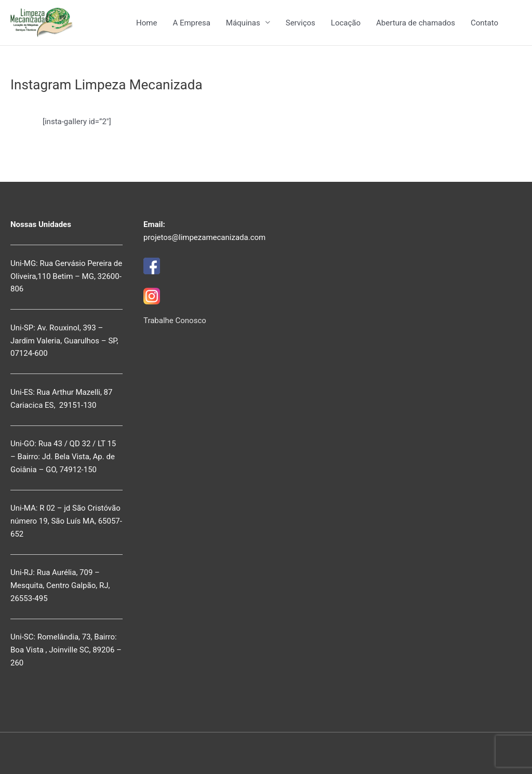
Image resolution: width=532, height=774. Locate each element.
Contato (484, 23)
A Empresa (191, 23)
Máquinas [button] (243, 23)
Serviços (301, 23)
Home (147, 23)
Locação (346, 23)
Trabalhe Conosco (175, 321)
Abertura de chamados (416, 23)
